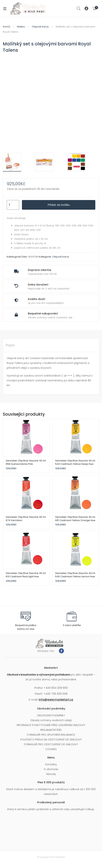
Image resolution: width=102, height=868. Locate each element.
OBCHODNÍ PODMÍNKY (51, 715)
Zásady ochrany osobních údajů (51, 720)
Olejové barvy (40, 27)
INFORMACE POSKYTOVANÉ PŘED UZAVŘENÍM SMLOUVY (51, 725)
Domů (6, 27)
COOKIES (51, 749)
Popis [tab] (10, 345)
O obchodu (51, 769)
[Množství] (13, 205)
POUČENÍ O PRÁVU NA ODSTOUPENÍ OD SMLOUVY (51, 740)
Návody (51, 774)
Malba (21, 27)
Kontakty (51, 764)
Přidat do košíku (59, 205)
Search (79, 9)
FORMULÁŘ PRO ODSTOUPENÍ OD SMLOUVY (51, 744)
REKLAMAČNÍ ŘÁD (51, 730)
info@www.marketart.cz (56, 700)
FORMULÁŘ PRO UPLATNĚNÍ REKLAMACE (51, 735)
